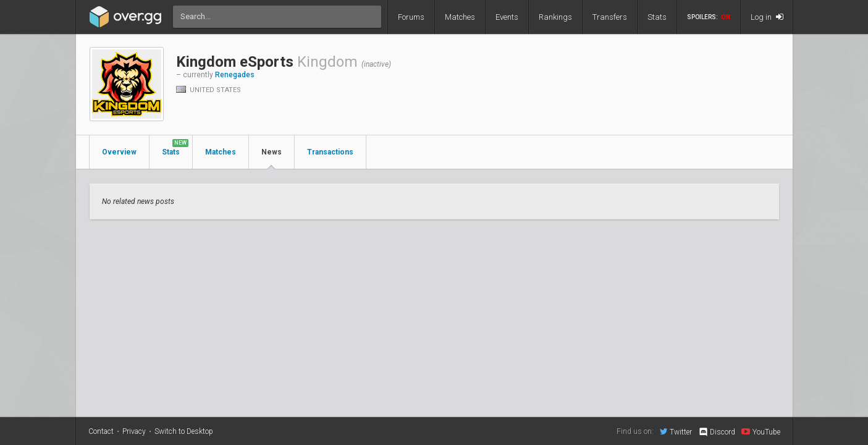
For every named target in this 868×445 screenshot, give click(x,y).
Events (507, 17)
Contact (101, 431)
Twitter (676, 431)
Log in (767, 17)
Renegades (235, 75)
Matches (460, 17)
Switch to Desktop (184, 431)
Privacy (134, 431)
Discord (716, 432)
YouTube (761, 431)
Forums (411, 17)
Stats (657, 17)
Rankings (555, 17)
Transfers (610, 17)
